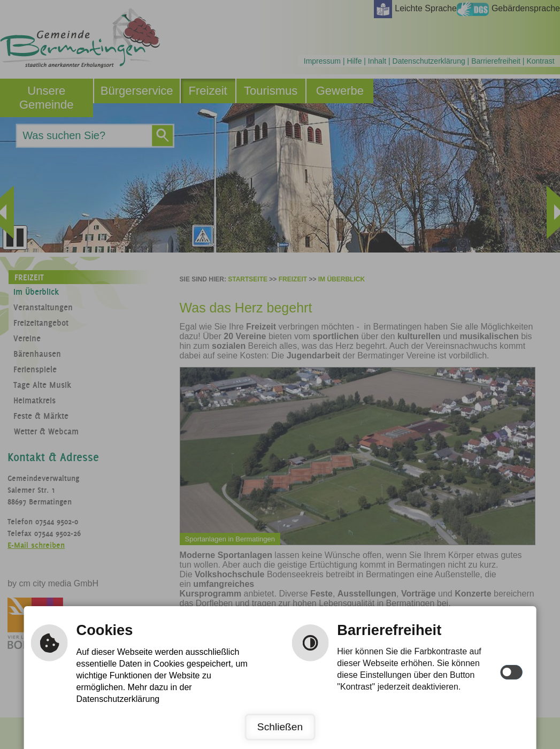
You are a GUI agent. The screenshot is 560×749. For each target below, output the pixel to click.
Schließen (280, 727)
